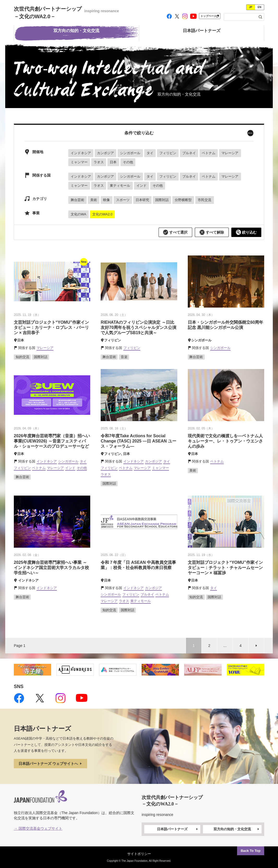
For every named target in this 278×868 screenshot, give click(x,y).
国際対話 (162, 200)
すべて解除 (212, 232)
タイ (150, 153)
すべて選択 (175, 232)
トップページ (210, 16)
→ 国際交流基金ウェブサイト (38, 828)
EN (259, 7)
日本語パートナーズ (178, 829)
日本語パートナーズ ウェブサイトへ (51, 764)
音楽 (124, 357)
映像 (106, 200)
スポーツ (123, 200)
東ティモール (120, 186)
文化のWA (78, 214)
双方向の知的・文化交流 (237, 829)
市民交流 (204, 200)
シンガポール (130, 153)
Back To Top (251, 851)
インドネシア (81, 153)
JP (251, 7)
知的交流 (22, 357)
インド (141, 186)
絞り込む (246, 232)
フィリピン (168, 153)
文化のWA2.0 (102, 214)
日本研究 (142, 200)
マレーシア (230, 153)
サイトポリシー (139, 854)
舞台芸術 (77, 200)
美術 (94, 200)
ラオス (99, 162)
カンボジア (105, 153)
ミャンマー (79, 162)
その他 (128, 162)
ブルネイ (189, 153)
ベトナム (209, 153)
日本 (113, 162)
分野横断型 (183, 200)
